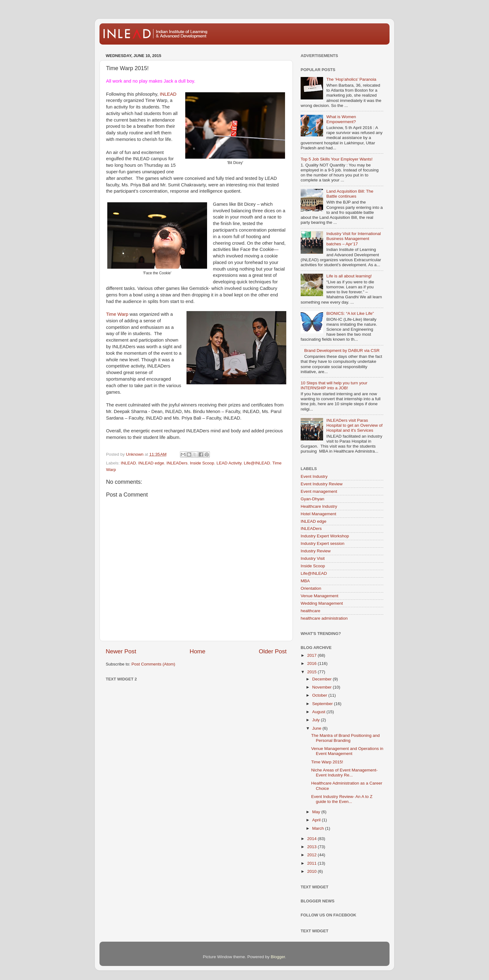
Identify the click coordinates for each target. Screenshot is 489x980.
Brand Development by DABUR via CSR (342, 351)
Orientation (311, 588)
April (317, 820)
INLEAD (168, 94)
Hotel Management (318, 514)
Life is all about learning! (349, 276)
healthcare (310, 611)
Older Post (273, 651)
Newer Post (121, 651)
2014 (312, 839)
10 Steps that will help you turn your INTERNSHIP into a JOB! (334, 385)
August (319, 712)
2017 (312, 655)
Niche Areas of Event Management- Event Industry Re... (344, 773)
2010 (312, 871)
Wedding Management (322, 603)
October (320, 695)
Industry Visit (313, 558)
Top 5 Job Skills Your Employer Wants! (337, 159)
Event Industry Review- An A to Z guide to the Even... (342, 799)
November (322, 687)
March (319, 828)
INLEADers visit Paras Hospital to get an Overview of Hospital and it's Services (354, 425)
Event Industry (314, 476)
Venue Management (320, 596)
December (322, 679)
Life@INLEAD (257, 463)
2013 (312, 847)
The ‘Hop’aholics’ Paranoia (351, 79)
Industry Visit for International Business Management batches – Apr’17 (353, 239)
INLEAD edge (151, 463)
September (323, 704)
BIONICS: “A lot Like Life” (350, 313)
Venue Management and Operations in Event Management (347, 751)
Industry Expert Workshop (325, 536)
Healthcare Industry (319, 506)
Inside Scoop (202, 463)
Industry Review (316, 551)
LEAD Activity (229, 463)
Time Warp (117, 314)
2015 (312, 672)
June (317, 728)
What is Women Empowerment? (341, 119)
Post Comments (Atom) (153, 664)
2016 (312, 663)
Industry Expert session (322, 543)
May (317, 812)
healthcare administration (324, 618)
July (317, 720)
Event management (319, 491)
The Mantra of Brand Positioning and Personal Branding (346, 738)
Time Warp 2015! (327, 762)
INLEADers (177, 463)
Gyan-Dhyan (312, 499)
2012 (312, 855)
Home (197, 651)
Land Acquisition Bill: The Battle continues (350, 194)
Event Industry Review (322, 484)
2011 (312, 863)
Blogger (278, 957)
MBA (305, 581)
